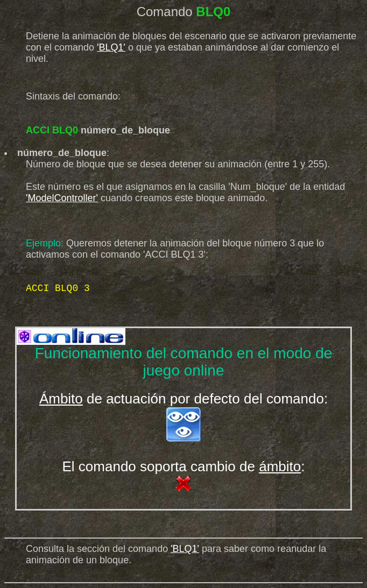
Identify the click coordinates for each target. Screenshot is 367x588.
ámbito (280, 466)
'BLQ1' (111, 47)
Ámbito (61, 399)
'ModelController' (62, 198)
